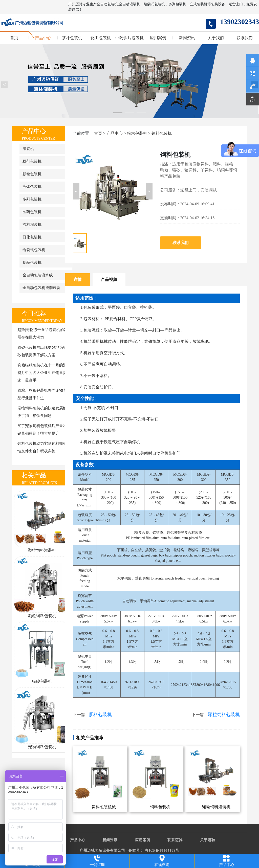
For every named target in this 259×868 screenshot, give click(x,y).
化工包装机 (101, 38)
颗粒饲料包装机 (224, 715)
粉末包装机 (137, 133)
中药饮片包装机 (129, 38)
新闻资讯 (187, 38)
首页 (14, 38)
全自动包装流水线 (38, 275)
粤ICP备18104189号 (162, 850)
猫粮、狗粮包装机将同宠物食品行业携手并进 (42, 394)
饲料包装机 (162, 133)
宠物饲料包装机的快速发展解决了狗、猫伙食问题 (42, 412)
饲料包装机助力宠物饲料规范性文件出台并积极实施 (42, 447)
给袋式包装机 (34, 250)
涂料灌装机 (32, 225)
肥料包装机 (100, 715)
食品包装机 (32, 262)
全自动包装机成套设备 (41, 288)
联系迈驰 (175, 840)
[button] (76, 191)
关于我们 (216, 38)
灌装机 (28, 149)
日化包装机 (32, 237)
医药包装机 (32, 212)
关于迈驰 (208, 840)
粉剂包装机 (32, 161)
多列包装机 (32, 199)
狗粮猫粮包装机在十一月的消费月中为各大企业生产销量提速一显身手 (42, 373)
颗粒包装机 (32, 174)
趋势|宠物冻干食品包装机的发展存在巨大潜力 (42, 333)
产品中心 (43, 38)
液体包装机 (32, 187)
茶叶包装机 (72, 38)
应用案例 (158, 38)
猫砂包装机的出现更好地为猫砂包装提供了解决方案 (42, 351)
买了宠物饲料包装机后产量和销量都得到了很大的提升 (42, 430)
